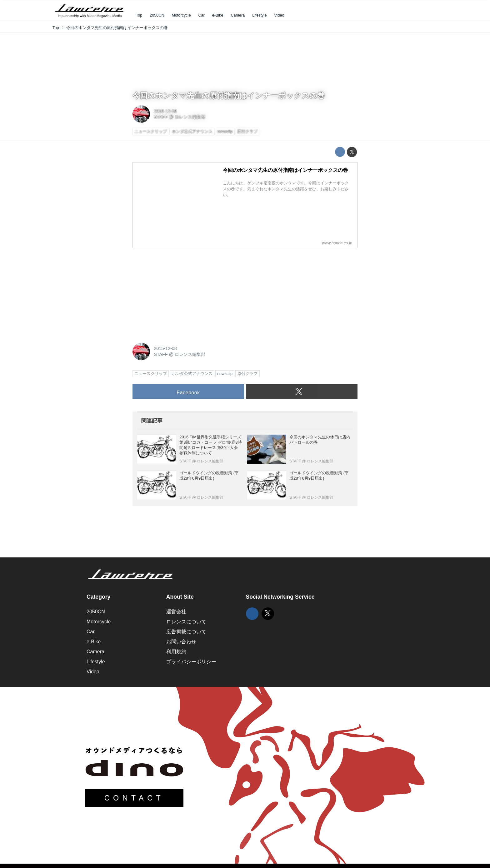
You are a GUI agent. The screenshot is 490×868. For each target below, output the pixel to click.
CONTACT (134, 798)
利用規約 (176, 652)
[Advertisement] (179, 292)
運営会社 (176, 612)
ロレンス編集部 (190, 117)
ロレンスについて (186, 622)
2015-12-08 (165, 111)
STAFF (161, 117)
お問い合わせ (181, 642)
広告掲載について (186, 632)
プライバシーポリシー (191, 662)
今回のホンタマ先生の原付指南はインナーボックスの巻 (229, 95)
